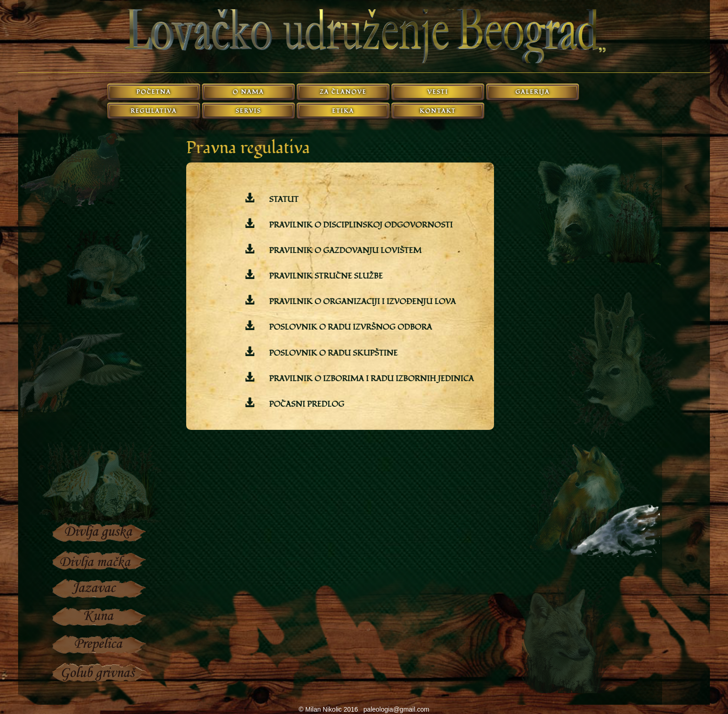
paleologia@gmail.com (396, 709)
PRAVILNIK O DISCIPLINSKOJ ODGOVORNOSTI (360, 225)
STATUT (283, 199)
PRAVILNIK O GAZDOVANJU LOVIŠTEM (344, 250)
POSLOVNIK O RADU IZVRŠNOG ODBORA (349, 327)
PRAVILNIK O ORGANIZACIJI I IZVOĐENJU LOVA (361, 302)
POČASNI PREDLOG (305, 404)
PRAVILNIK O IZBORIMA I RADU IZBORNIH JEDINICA (370, 379)
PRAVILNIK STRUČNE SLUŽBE (325, 276)
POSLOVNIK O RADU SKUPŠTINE (332, 353)
